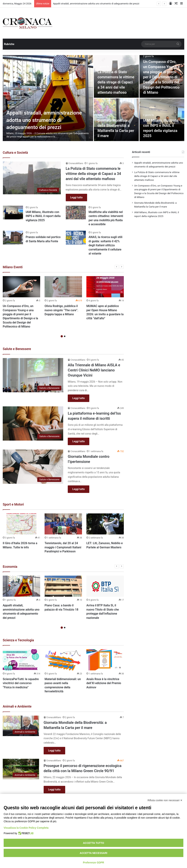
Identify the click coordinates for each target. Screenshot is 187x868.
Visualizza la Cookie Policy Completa (26, 828)
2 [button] (65, 336)
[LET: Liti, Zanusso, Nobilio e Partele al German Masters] (105, 524)
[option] (93, 98)
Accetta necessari (94, 853)
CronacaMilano (76, 163)
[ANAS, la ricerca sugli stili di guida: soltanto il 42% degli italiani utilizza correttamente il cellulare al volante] (76, 238)
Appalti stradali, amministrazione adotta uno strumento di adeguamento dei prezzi (96, 4)
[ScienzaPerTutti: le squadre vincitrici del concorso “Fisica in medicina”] (21, 660)
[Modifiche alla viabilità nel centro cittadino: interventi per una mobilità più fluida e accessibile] (76, 213)
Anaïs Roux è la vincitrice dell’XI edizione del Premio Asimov (104, 683)
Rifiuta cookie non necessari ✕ (165, 800)
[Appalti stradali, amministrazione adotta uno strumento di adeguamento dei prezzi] (48, 98)
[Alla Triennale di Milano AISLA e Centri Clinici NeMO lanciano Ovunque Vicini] (33, 375)
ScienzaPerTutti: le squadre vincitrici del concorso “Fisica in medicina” (21, 683)
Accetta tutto (93, 843)
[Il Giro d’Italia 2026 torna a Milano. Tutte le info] (21, 524)
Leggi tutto (77, 197)
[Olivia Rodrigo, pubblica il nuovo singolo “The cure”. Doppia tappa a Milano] (63, 287)
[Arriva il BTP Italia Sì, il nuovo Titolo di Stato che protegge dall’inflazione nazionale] (105, 586)
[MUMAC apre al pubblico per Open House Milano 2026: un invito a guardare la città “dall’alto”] (105, 287)
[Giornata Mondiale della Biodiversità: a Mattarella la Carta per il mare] (21, 726)
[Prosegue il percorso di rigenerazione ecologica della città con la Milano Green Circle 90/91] (21, 769)
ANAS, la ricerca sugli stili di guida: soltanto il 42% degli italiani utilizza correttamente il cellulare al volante (105, 245)
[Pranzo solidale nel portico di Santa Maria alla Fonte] (13, 238)
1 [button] (62, 336)
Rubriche (9, 44)
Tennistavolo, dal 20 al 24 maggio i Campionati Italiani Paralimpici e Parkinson (63, 547)
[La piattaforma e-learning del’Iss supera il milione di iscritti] (33, 423)
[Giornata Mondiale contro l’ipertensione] (33, 467)
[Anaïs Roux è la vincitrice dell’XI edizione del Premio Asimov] (105, 660)
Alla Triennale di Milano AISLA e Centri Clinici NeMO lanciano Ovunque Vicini (94, 370)
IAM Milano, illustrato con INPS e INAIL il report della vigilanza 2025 (43, 216)
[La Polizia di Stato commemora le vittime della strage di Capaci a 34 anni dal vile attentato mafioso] (32, 178)
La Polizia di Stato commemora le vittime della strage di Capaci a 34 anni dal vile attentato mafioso (116, 82)
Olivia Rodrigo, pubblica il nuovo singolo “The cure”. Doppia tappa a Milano (61, 310)
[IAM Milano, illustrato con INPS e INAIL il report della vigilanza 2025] (13, 213)
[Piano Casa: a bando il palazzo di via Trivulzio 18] (63, 586)
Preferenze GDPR (93, 863)
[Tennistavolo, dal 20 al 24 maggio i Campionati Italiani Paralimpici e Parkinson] (63, 524)
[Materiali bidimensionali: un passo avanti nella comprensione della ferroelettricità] (63, 660)
